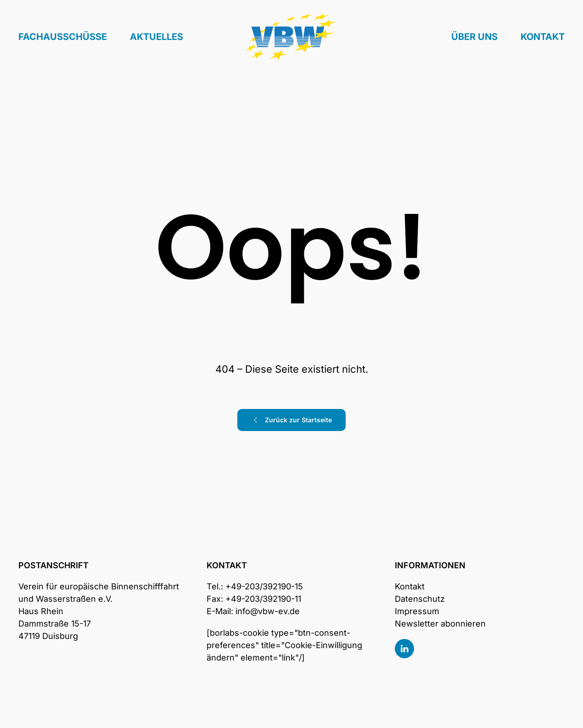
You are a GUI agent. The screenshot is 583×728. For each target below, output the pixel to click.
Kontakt (543, 37)
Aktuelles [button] (157, 37)
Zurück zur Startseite (291, 420)
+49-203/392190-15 (264, 586)
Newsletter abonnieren (440, 624)
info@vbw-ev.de (268, 611)
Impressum (417, 611)
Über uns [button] (474, 37)
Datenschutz (420, 599)
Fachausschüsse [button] (63, 37)
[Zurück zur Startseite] (291, 37)
